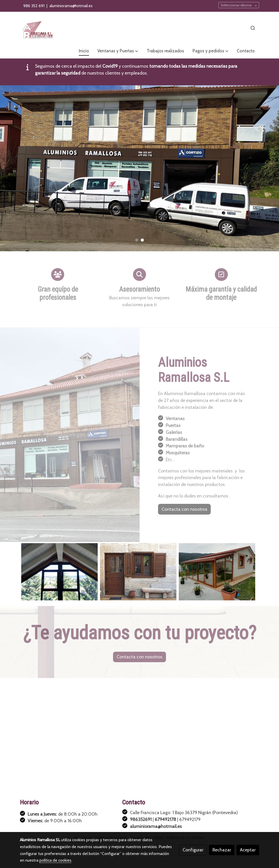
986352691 (141, 819)
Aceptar (248, 850)
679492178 (165, 819)
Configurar (193, 850)
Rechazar (222, 850)
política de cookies (55, 860)
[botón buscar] (253, 28)
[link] (37, 28)
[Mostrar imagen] (59, 572)
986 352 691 (34, 6)
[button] (118, 51)
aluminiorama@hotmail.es (71, 6)
